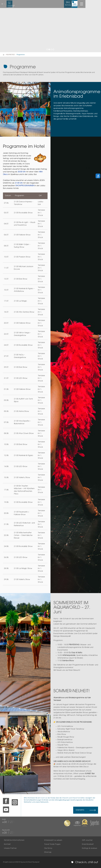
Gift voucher (87, 840)
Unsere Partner (10, 848)
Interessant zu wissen (53, 840)
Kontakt (7, 844)
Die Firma (48, 848)
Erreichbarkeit (88, 844)
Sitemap (48, 852)
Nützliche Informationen (14, 840)
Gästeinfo (80, 810)
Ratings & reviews (90, 848)
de (2, 4)
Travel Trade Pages (52, 844)
